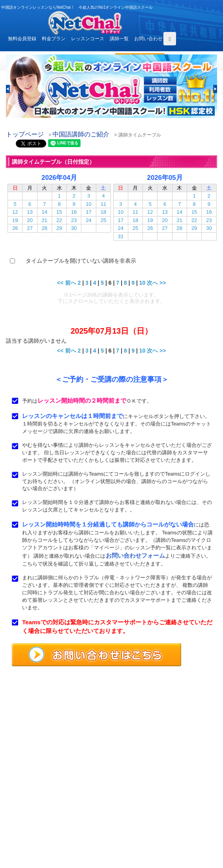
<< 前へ (67, 283)
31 (120, 236)
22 (59, 220)
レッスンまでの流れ (30, 809)
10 (88, 204)
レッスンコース (88, 39)
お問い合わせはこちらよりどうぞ (48, 766)
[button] (8, 89)
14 (45, 212)
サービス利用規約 (144, 818)
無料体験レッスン (144, 809)
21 (45, 220)
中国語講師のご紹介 (81, 134)
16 (74, 212)
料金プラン (54, 39)
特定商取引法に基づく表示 (37, 836)
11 (103, 204)
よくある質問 (23, 818)
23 (74, 220)
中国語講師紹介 (142, 800)
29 (59, 228)
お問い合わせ (148, 39)
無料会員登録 (22, 39)
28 (45, 228)
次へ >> (156, 283)
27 (30, 228)
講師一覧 (119, 39)
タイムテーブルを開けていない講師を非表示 (81, 261)
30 (74, 228)
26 (15, 228)
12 (15, 212)
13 (30, 212)
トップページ (25, 134)
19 (15, 220)
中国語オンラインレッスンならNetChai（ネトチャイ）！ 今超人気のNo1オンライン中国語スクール (111, 703)
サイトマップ (139, 836)
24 (88, 220)
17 (88, 212)
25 (103, 220)
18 (103, 212)
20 (30, 220)
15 (59, 212)
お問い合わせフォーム (135, 555)
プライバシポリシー (146, 827)
